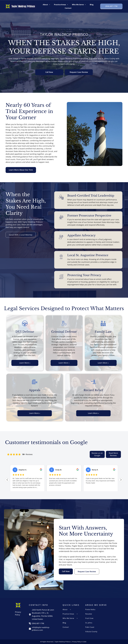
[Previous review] (7, 480)
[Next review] (121, 480)
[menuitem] (46, 5)
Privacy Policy (77, 642)
